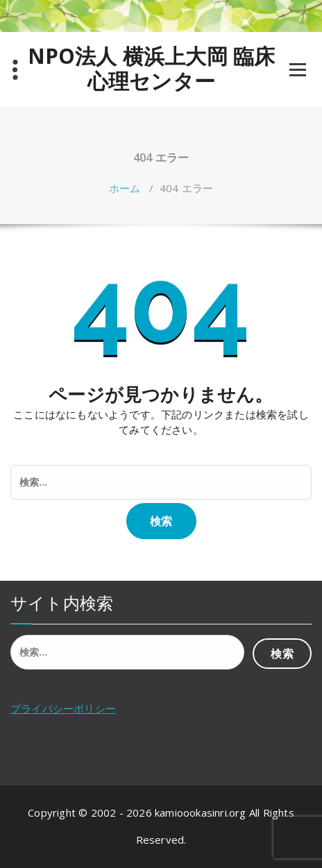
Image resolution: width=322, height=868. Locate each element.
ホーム (125, 188)
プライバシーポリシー (63, 708)
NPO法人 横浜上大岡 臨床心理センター (152, 69)
